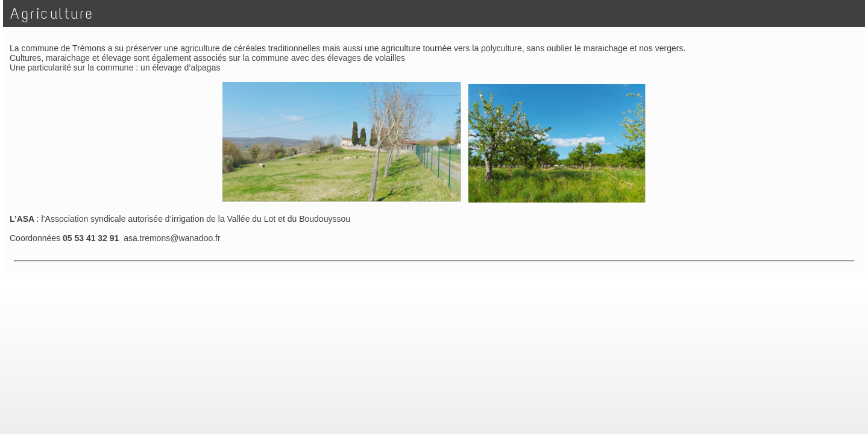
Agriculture (52, 14)
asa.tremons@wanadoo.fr (172, 238)
